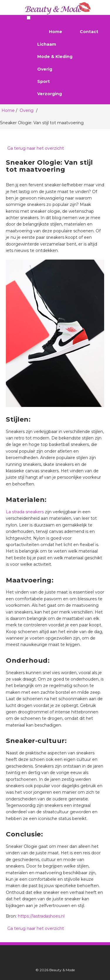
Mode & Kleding (55, 57)
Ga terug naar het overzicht (35, 148)
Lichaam (47, 44)
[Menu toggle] (29, 18)
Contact (89, 32)
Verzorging (50, 94)
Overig (45, 69)
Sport (44, 81)
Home (56, 32)
